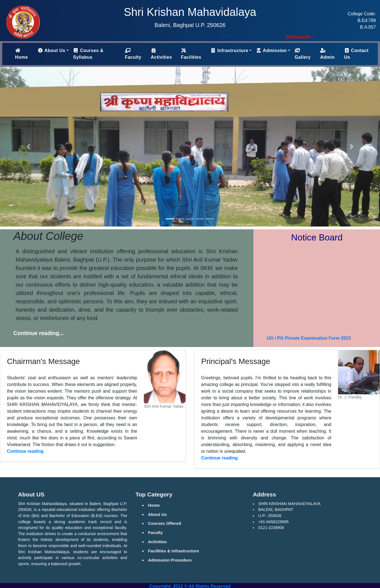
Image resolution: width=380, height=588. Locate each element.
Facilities (191, 54)
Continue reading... (39, 333)
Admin (327, 54)
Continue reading (25, 451)
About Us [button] (51, 51)
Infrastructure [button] (229, 51)
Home (25, 54)
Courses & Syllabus (88, 54)
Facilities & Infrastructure (173, 551)
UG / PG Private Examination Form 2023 (309, 340)
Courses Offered (165, 523)
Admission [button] (271, 51)
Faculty (133, 54)
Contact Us (356, 54)
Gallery (303, 54)
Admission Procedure (170, 560)
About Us (157, 514)
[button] (29, 147)
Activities (161, 54)
